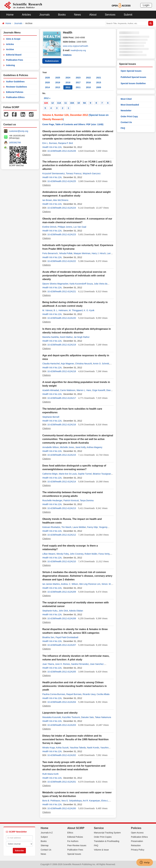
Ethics (70, 833)
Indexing (11, 65)
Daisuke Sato (87, 717)
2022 (88, 78)
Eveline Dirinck (49, 227)
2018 (68, 82)
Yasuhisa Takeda (78, 748)
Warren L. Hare (84, 390)
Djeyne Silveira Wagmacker (55, 284)
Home (10, 15)
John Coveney (77, 554)
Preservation (137, 841)
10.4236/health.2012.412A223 (62, 234)
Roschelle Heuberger (52, 500)
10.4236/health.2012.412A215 (62, 455)
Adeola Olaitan (76, 611)
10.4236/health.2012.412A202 (62, 755)
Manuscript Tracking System (107, 833)
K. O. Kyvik (89, 310)
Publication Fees (15, 60)
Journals (44, 15)
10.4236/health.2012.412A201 (62, 782)
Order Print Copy (129, 116)
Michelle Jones (67, 447)
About (93, 15)
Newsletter (126, 111)
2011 (78, 87)
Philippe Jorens (65, 227)
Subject (44, 837)
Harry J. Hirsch (99, 253)
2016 (88, 82)
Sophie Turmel (85, 474)
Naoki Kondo (93, 748)
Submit (128, 15)
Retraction (136, 845)
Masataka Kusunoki (52, 717)
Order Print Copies (103, 837)
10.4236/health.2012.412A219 (62, 345)
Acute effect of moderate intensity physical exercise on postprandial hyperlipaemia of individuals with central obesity (74, 276)
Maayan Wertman (82, 253)
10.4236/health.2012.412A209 (62, 592)
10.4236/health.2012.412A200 (62, 808)
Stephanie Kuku (50, 611)
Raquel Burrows (74, 694)
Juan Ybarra (48, 664)
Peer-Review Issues (77, 845)
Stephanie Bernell (51, 417)
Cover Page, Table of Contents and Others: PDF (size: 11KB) (73, 124)
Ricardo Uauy (89, 694)
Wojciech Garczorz (92, 173)
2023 (78, 78)
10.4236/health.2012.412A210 (62, 561)
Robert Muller (91, 554)
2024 (68, 78)
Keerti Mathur (66, 337)
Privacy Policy (138, 850)
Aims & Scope (13, 39)
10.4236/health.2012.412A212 (62, 535)
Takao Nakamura (103, 717)
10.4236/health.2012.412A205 (62, 672)
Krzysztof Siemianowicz (54, 173)
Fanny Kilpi (92, 527)
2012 (68, 87)
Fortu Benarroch (50, 253)
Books (62, 15)
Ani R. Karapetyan (91, 801)
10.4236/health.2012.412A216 (62, 425)
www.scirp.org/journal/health (76, 46)
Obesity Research (53, 119)
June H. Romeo (63, 664)
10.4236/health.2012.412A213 (62, 508)
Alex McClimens (61, 200)
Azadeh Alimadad (51, 390)
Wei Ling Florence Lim (90, 584)
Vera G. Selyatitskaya (71, 801)
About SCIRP (76, 828)
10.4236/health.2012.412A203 (62, 725)
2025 (58, 78)
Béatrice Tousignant (102, 474)
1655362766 (15, 143)
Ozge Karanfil (99, 390)
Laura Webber (79, 527)
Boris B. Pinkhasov (51, 801)
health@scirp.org (79, 50)
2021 (99, 78)
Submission (52, 61)
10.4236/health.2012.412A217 (62, 398)
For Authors (73, 841)
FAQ (123, 128)
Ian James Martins (51, 584)
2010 (88, 87)
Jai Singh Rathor (82, 337)
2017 (78, 82)
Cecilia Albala (103, 694)
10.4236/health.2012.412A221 (62, 291)
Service (99, 828)
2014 (47, 87)
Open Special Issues (131, 71)
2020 (47, 82)
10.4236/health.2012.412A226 (62, 151)
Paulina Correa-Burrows (54, 694)
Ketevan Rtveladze (51, 527)
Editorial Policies (15, 92)
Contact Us (126, 122)
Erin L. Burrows (50, 143)
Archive (10, 49)
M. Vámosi (47, 310)
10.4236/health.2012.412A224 (62, 208)
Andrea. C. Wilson (69, 584)
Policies (136, 828)
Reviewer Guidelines (17, 87)
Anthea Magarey (95, 447)
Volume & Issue (101, 850)
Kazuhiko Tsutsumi (71, 717)
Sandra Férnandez (80, 664)
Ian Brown (47, 200)
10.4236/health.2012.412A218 (62, 371)
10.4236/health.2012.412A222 (62, 261)
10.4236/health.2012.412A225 (62, 181)
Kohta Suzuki (62, 748)
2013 (58, 87)
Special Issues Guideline (133, 83)
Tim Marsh (66, 527)
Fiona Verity (104, 554)
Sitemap (45, 845)
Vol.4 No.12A (55, 147)
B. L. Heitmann (61, 310)
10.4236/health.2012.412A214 (62, 482)
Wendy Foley (63, 554)
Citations (67, 55)
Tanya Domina (87, 500)
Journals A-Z (47, 833)
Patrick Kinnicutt (71, 500)
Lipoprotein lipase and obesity (60, 713)
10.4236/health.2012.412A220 (62, 318)
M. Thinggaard (76, 310)
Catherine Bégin (50, 474)
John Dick (63, 611)
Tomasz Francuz (74, 173)
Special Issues (74, 854)
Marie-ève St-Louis (68, 474)
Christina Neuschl (83, 364)
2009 (99, 87)
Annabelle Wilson (51, 447)
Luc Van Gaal (80, 227)
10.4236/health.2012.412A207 (62, 645)
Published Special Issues (133, 77)
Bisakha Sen (48, 637)
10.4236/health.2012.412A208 (62, 618)
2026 (47, 78)
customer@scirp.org (19, 131)
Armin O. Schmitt (101, 364)
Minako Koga (49, 748)
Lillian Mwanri (49, 554)
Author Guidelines (15, 82)
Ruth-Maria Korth (51, 774)
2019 (58, 82)
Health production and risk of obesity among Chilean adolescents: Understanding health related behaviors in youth (74, 686)
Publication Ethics (15, 97)
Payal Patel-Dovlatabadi (67, 637)
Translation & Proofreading (107, 841)
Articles (26, 15)
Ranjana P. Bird (65, 143)
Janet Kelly (80, 447)
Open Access (137, 833)
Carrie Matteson (68, 390)
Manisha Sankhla (51, 337)
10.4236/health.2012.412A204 (62, 702)
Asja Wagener (67, 364)
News (77, 15)
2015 (99, 82)
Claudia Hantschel (51, 364)
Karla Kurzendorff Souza (81, 284)
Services (110, 15)
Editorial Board (14, 55)
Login (146, 5)
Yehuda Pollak (66, 253)
